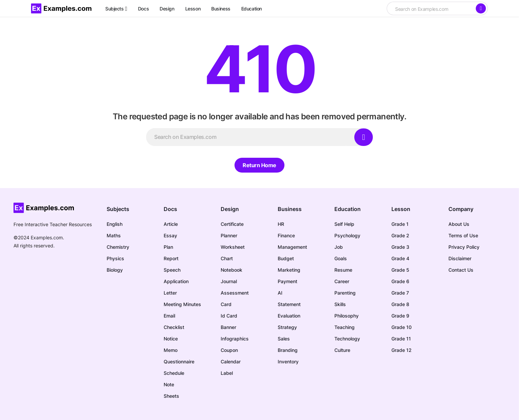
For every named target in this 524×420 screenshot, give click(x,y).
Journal (229, 281)
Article (171, 224)
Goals (341, 258)
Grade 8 (400, 304)
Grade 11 (401, 339)
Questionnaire (179, 362)
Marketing (289, 270)
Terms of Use (463, 235)
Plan (168, 247)
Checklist (174, 327)
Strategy (287, 327)
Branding (288, 350)
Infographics (235, 339)
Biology (115, 270)
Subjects (118, 209)
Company (461, 209)
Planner (229, 235)
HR (281, 224)
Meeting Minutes (182, 304)
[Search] (481, 8)
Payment (287, 281)
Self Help (344, 224)
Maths (114, 235)
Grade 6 (400, 281)
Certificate (232, 224)
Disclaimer (460, 258)
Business (290, 209)
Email (169, 316)
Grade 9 (400, 316)
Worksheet (233, 247)
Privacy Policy (464, 247)
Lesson (401, 209)
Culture (342, 350)
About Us (459, 224)
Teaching (344, 327)
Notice (171, 339)
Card (226, 304)
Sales (284, 339)
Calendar (231, 362)
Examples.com (47, 237)
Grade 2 (400, 235)
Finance (286, 235)
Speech (172, 270)
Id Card (229, 316)
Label (227, 373)
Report (171, 258)
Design (230, 209)
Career (342, 281)
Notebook (231, 270)
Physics (115, 258)
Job (339, 247)
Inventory (288, 362)
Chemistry (118, 247)
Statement (289, 304)
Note (169, 384)
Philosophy (347, 316)
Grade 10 (402, 327)
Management (292, 247)
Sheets (171, 396)
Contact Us (461, 270)
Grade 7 (400, 293)
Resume (343, 270)
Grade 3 (400, 247)
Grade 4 (400, 258)
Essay (170, 235)
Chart (227, 258)
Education (348, 209)
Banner (228, 327)
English (115, 224)
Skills (340, 304)
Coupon (229, 350)
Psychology (347, 235)
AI (280, 293)
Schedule (174, 373)
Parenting (345, 293)
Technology (347, 339)
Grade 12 (402, 350)
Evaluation (289, 316)
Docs (170, 209)
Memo (171, 350)
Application (176, 281)
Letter (170, 293)
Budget (286, 258)
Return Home (259, 165)
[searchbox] (431, 9)
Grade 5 (400, 270)
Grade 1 (400, 224)
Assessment (235, 293)
